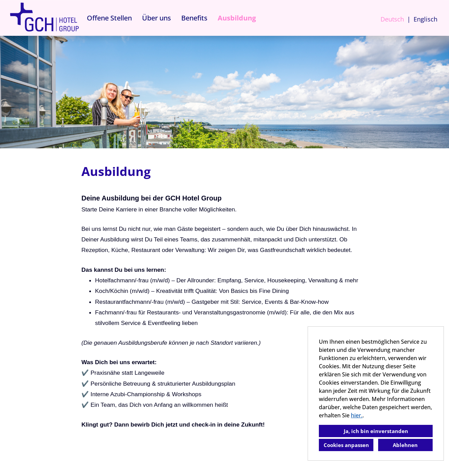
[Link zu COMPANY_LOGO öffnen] (44, 18)
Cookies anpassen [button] (346, 445)
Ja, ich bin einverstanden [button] (376, 431)
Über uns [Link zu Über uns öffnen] (157, 18)
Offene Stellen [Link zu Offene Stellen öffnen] (109, 18)
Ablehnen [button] (405, 445)
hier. (357, 415)
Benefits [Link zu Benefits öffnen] (194, 18)
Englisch (425, 19)
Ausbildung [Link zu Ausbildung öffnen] (237, 18)
